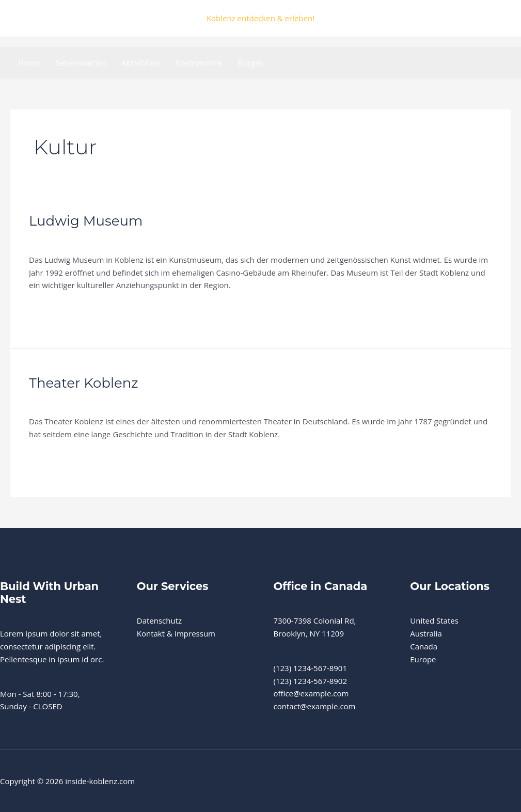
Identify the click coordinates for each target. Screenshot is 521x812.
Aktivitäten (140, 62)
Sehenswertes (81, 62)
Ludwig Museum (86, 221)
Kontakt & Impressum (176, 633)
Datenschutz (159, 620)
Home (29, 62)
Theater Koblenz (84, 383)
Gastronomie (199, 62)
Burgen (251, 62)
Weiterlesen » (53, 309)
